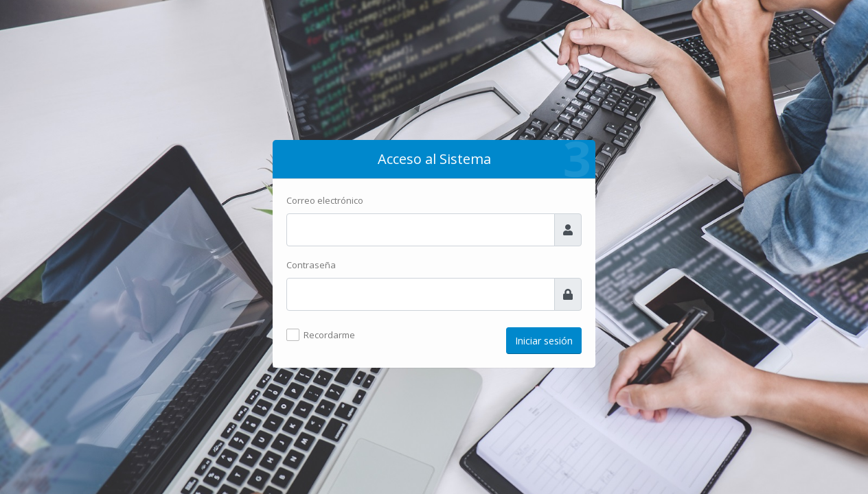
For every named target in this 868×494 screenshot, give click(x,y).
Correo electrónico (325, 200)
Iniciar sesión (544, 341)
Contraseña (311, 265)
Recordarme (329, 335)
